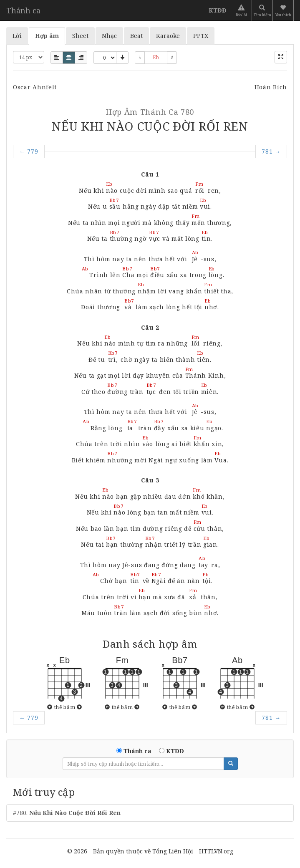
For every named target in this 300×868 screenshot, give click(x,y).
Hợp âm (47, 36)
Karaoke (168, 36)
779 (29, 151)
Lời (17, 36)
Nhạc (109, 36)
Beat (136, 36)
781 (271, 151)
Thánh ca (23, 10)
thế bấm (65, 707)
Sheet (80, 36)
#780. (67, 813)
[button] (284, 10)
